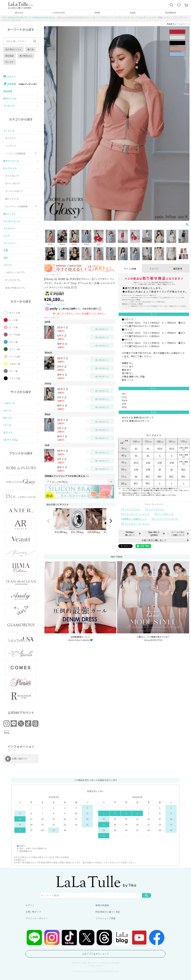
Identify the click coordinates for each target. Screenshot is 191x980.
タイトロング (12, 176)
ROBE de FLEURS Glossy (44, 17)
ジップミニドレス (155, 509)
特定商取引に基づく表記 (108, 912)
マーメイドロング (14, 191)
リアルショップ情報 (105, 918)
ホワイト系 (15, 313)
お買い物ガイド (33, 912)
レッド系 (13, 320)
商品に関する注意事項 (154, 534)
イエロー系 (15, 364)
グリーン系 (14, 349)
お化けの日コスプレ (15, 288)
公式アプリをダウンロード (95, 954)
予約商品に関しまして (130, 534)
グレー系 (13, 371)
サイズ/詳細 (130, 269)
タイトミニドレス (131, 509)
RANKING (171, 12)
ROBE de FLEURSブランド (20, 17)
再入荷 (30, 49)
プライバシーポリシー (37, 918)
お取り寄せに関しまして (154, 540)
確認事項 (178, 269)
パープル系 (14, 335)
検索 (147, 895)
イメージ (154, 269)
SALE (133, 12)
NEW (98, 12)
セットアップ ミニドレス (165, 519)
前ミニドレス (12, 199)
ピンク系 (13, 327)
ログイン (30, 905)
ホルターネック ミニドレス (136, 514)
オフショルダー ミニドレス (136, 524)
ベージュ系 (14, 356)
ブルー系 (13, 342)
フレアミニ (11, 146)
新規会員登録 (102, 905)
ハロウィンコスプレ (15, 272)
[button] (48, 521)
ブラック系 (15, 378)
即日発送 (10, 56)
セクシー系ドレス (165, 514)
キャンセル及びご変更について (178, 534)
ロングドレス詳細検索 (16, 206)
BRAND (19, 12)
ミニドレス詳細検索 (15, 153)
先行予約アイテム (14, 49)
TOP (4, 17)
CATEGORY (59, 12)
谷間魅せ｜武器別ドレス (134, 519)
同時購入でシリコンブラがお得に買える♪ (67, 476)
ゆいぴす (10, 62)
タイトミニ (11, 138)
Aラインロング (13, 183)
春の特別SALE (26, 56)
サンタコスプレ (13, 280)
